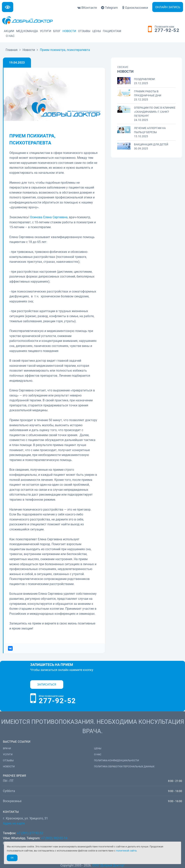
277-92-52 (167, 31)
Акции (9, 31)
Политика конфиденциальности (116, 760)
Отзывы (84, 31)
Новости (69, 31)
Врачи (7, 748)
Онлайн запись (168, 7)
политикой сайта (126, 851)
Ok (12, 858)
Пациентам (112, 31)
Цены (97, 31)
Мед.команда (27, 31)
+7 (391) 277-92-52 (30, 833)
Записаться (47, 685)
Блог (57, 31)
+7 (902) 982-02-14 (54, 838)
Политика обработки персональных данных (124, 766)
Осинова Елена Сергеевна (49, 217)
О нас (10, 36)
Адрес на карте (14, 823)
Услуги (46, 31)
